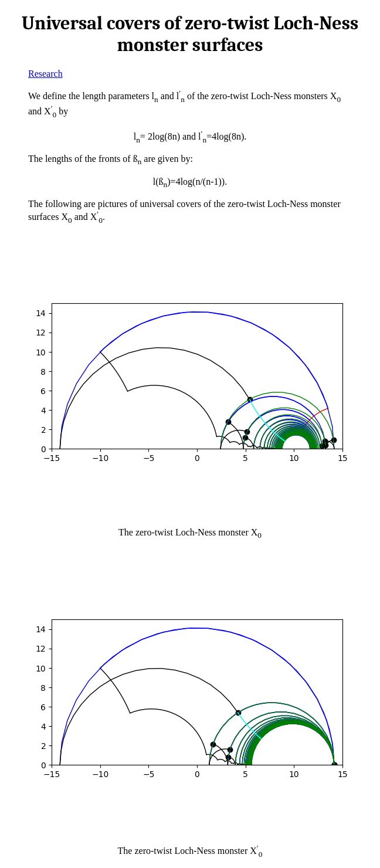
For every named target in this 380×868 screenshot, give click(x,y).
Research (45, 74)
